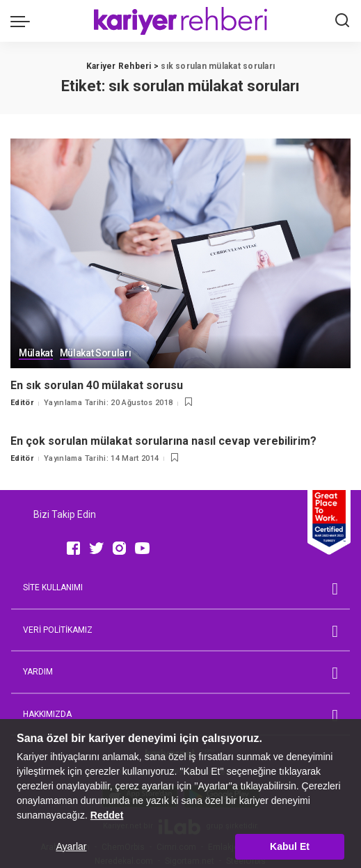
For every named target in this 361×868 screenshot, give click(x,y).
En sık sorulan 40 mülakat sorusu (98, 385)
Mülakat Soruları (96, 354)
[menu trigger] (24, 21)
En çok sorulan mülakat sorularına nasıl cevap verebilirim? (163, 441)
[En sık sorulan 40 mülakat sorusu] (180, 253)
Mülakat (36, 354)
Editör (22, 403)
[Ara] (342, 21)
